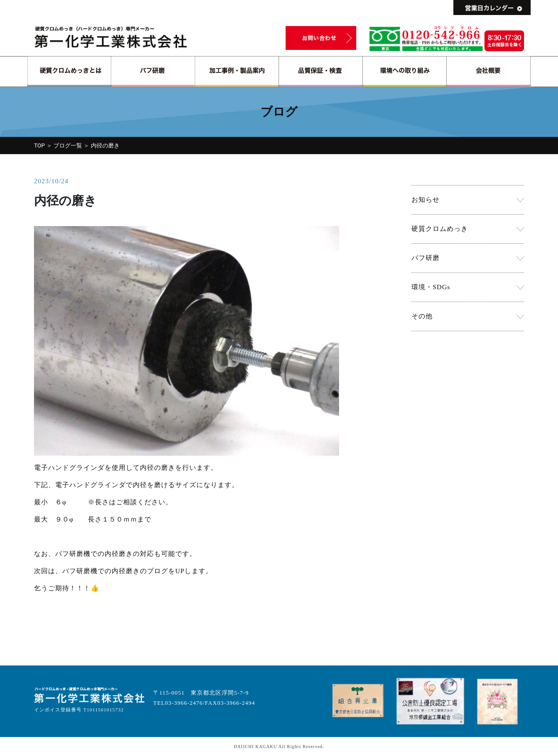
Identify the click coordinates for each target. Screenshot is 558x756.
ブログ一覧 (68, 146)
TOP (40, 146)
